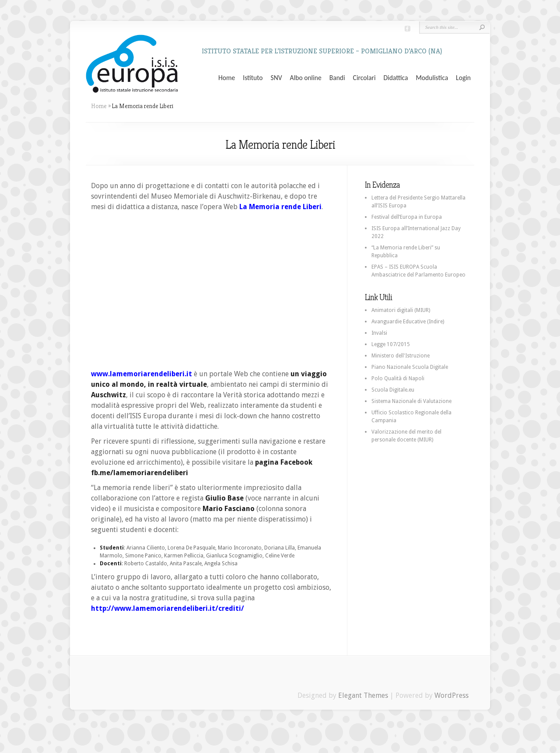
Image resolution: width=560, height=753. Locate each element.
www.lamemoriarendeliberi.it (142, 374)
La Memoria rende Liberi (280, 207)
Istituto (253, 78)
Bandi (337, 78)
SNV (276, 78)
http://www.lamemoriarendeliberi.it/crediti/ (168, 608)
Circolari (364, 78)
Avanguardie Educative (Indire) (408, 322)
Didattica (395, 78)
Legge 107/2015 (391, 344)
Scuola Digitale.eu (393, 390)
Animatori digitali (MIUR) (401, 310)
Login (463, 78)
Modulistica (432, 78)
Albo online (306, 78)
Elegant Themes (363, 695)
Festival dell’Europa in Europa (407, 217)
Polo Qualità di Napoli (398, 378)
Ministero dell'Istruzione (401, 356)
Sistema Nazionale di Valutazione (411, 401)
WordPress (451, 695)
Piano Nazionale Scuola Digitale (410, 367)
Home (227, 78)
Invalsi (379, 333)
